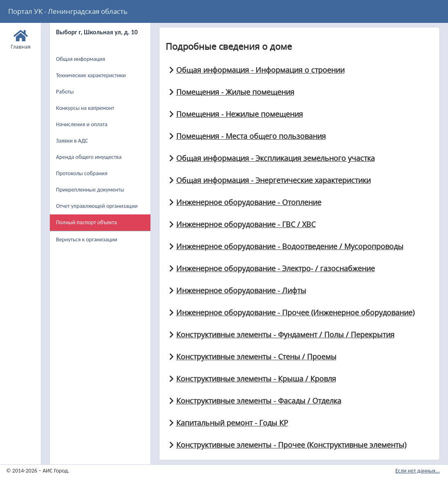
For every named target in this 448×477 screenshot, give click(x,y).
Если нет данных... (418, 471)
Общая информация (81, 59)
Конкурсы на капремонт (85, 108)
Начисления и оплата (82, 124)
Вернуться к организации (87, 240)
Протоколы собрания (82, 173)
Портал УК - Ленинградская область (68, 11)
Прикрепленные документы (90, 190)
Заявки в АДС (72, 141)
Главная (21, 39)
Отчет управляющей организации (97, 206)
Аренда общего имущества (89, 157)
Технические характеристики (91, 75)
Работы (65, 92)
